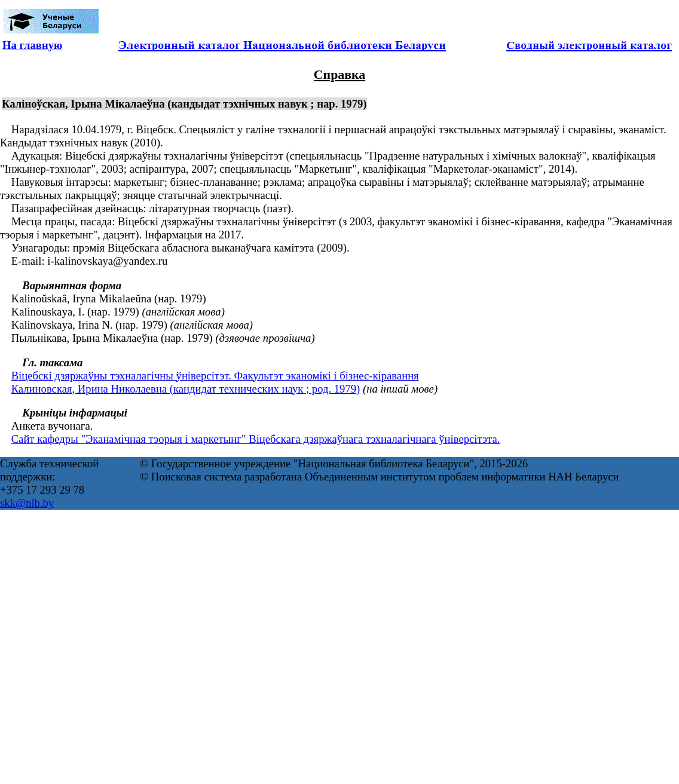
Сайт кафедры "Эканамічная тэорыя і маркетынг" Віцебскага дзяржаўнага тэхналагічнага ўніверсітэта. (256, 439)
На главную (32, 45)
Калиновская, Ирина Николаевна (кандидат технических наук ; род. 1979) (186, 389)
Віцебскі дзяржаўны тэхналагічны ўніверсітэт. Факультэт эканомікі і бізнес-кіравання (215, 376)
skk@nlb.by (27, 503)
